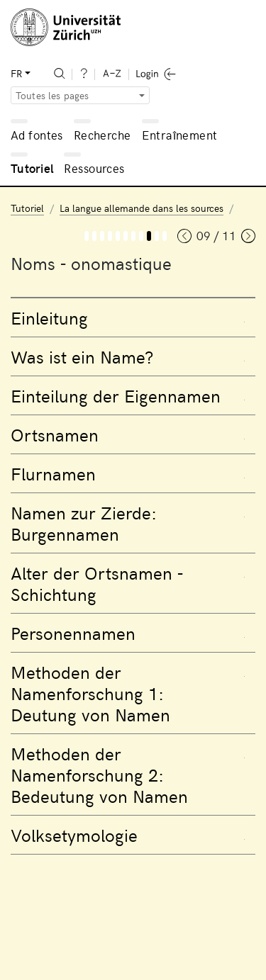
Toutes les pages (52, 95)
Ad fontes (37, 135)
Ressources (94, 168)
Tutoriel (32, 168)
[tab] (133, 317)
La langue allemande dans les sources (142, 208)
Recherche (102, 135)
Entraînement (179, 135)
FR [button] (16, 73)
